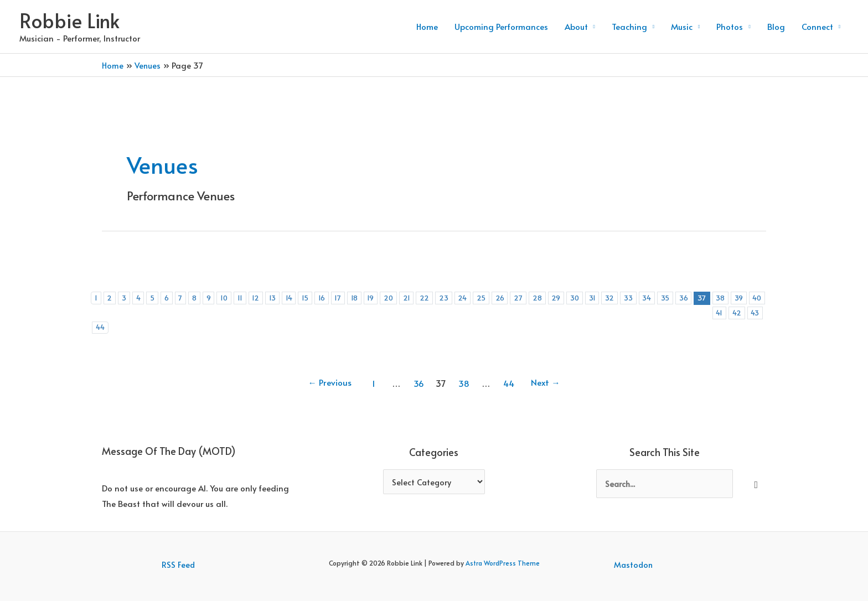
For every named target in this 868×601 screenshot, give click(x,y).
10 (230, 297)
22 (438, 297)
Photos (730, 26)
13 (280, 297)
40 (101, 313)
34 (667, 297)
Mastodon (634, 550)
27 (534, 297)
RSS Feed (178, 550)
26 (515, 297)
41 (119, 313)
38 (743, 297)
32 (629, 297)
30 (593, 297)
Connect (817, 26)
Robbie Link (69, 20)
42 (138, 313)
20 (400, 297)
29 (574, 297)
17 (348, 297)
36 (705, 297)
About (576, 26)
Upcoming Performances (501, 26)
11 (246, 297)
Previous (327, 369)
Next (549, 369)
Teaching (629, 26)
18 (365, 297)
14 (296, 297)
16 (331, 297)
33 (648, 297)
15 (314, 297)
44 (177, 313)
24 (476, 297)
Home (427, 26)
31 (611, 297)
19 (382, 297)
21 (419, 297)
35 (686, 297)
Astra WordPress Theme (503, 549)
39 (762, 297)
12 (262, 297)
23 (457, 297)
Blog (776, 26)
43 (157, 313)
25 (496, 297)
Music (682, 26)
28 (554, 297)
